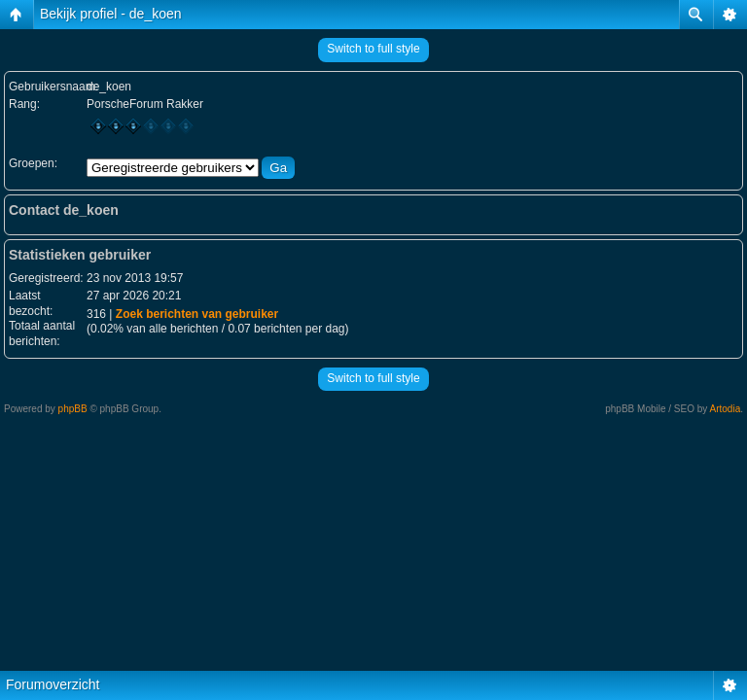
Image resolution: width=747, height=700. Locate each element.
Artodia (726, 409)
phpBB (73, 409)
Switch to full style (373, 49)
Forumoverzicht (53, 684)
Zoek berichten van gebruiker (197, 314)
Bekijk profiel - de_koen (111, 14)
